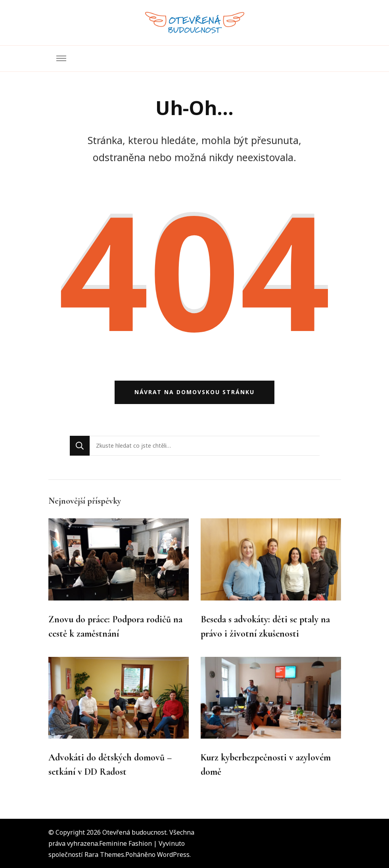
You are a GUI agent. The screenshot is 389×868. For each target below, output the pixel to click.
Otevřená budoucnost (134, 832)
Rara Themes (104, 855)
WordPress (173, 855)
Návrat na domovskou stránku (194, 392)
